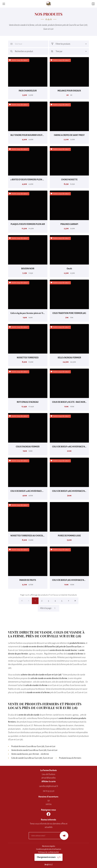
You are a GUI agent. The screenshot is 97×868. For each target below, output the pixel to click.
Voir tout (16, 44)
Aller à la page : (50, 608)
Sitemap (49, 858)
